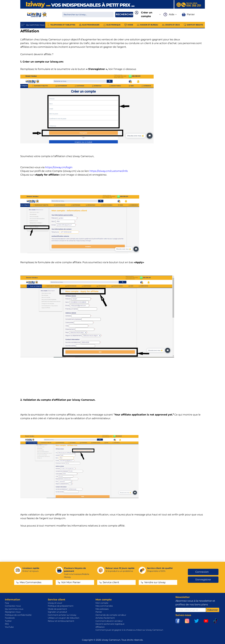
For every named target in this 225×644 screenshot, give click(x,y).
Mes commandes (104, 606)
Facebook (10, 618)
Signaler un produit (57, 612)
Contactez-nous (13, 606)
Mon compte (102, 603)
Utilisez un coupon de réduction (64, 618)
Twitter (8, 621)
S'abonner (213, 610)
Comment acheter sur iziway (62, 615)
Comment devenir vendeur (109, 621)
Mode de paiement (57, 609)
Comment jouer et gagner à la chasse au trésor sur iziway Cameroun (129, 630)
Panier (99, 612)
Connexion (202, 572)
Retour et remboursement (61, 621)
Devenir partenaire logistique (110, 624)
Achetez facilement (105, 618)
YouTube (9, 627)
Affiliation (100, 627)
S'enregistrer (203, 580)
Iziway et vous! (55, 603)
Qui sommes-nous (14, 609)
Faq (7, 603)
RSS (7, 624)
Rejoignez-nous (13, 612)
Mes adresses (102, 609)
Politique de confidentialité (18, 615)
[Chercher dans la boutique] (88, 15)
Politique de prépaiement (61, 606)
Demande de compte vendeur (111, 615)
